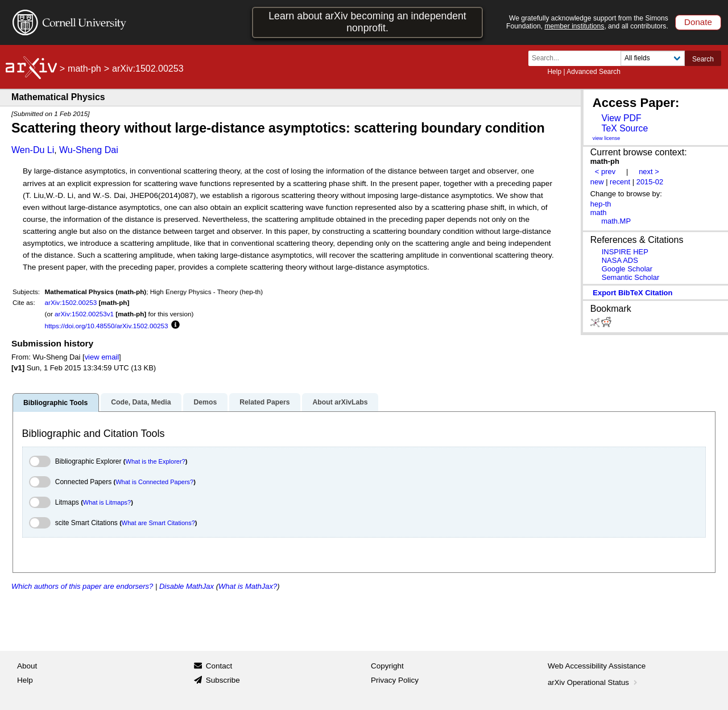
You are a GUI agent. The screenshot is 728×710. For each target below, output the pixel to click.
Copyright (387, 666)
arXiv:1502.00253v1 (84, 314)
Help (554, 72)
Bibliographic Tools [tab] (55, 403)
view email (102, 357)
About (27, 666)
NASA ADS (620, 260)
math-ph (84, 69)
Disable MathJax (187, 586)
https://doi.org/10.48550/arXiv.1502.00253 (107, 326)
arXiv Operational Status (593, 682)
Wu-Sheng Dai (89, 150)
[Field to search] (653, 58)
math (599, 212)
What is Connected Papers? (154, 482)
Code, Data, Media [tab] (141, 402)
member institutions (574, 26)
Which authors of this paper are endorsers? (82, 586)
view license (607, 138)
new (597, 182)
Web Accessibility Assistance (597, 666)
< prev (605, 172)
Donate (698, 22)
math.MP (616, 221)
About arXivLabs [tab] (340, 402)
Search (703, 59)
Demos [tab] (205, 402)
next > (649, 172)
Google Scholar (627, 269)
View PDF (621, 118)
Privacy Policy (395, 680)
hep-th (601, 204)
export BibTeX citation (632, 293)
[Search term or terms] (578, 58)
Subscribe (223, 680)
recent (620, 182)
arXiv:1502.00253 (71, 302)
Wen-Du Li (33, 150)
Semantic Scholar (631, 277)
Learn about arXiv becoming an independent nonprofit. (367, 22)
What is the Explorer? (156, 461)
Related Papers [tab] (264, 402)
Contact (219, 666)
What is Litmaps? (107, 502)
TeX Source (624, 128)
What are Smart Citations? (158, 523)
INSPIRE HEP (625, 252)
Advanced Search (593, 72)
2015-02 (650, 182)
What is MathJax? (248, 586)
